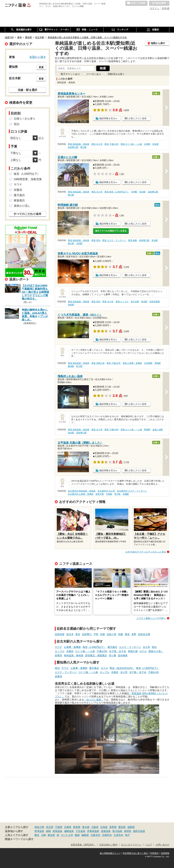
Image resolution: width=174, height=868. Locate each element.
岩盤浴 (58, 655)
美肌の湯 (133, 651)
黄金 (127, 634)
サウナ (58, 647)
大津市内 (118, 835)
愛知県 (122, 827)
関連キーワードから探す (19, 839)
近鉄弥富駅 (155, 302)
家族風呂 (19, 200)
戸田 (96, 634)
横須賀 (51, 835)
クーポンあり (94, 74)
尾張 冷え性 (97, 144)
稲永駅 (71, 433)
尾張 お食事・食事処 (132, 363)
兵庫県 (68, 827)
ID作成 (166, 8)
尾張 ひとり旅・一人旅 (131, 144)
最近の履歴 (159, 3)
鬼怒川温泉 (139, 831)
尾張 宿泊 (96, 240)
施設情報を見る (107, 118)
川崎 (43, 835)
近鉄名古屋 (144, 634)
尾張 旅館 (133, 240)
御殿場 (85, 835)
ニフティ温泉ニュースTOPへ (151, 618)
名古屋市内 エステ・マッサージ (132, 491)
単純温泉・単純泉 (74, 655)
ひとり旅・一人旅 (85, 651)
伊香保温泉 (93, 831)
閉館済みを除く (116, 74)
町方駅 (79, 366)
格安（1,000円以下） (94, 647)
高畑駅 (126, 494)
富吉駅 (156, 144)
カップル (60, 651)
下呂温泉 (80, 831)
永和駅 (147, 144)
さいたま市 (67, 835)
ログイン (155, 8)
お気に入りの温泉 (136, 3)
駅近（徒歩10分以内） (122, 668)
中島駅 (109, 494)
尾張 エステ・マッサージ (114, 240)
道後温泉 (106, 831)
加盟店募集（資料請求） (83, 845)
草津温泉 (39, 831)
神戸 (127, 835)
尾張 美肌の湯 (98, 363)
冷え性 (146, 647)
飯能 (77, 835)
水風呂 (70, 651)
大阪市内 (95, 835)
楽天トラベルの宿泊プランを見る (111, 231)
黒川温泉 (117, 831)
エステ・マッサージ (130, 647)
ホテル (143, 651)
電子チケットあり (70, 74)
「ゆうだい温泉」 (94, 700)
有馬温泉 (57, 831)
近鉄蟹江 (87, 634)
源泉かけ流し (156, 651)
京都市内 (107, 835)
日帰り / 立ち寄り (25, 119)
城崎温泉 (69, 831)
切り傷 (112, 655)
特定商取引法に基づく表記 (135, 853)
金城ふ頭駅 (158, 430)
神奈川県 (39, 827)
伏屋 (102, 634)
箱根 (48, 831)
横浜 (37, 835)
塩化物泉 (123, 655)
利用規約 (154, 853)
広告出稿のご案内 (108, 845)
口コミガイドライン (131, 845)
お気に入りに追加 (137, 118)
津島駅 (158, 363)
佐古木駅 (135, 302)
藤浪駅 (71, 366)
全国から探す (38, 57)
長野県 (113, 827)
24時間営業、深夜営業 (28, 179)
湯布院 (128, 831)
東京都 (86, 827)
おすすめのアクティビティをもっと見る (146, 552)
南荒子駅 (100, 494)
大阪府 (95, 827)
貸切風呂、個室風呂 (96, 655)
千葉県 (59, 827)
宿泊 (154, 647)
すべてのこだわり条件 (27, 214)
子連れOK (102, 651)
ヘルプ (149, 845)
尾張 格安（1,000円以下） (117, 192)
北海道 (104, 827)
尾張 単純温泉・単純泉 (79, 144)
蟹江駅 (84, 147)
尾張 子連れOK (111, 144)
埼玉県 (50, 827)
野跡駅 (147, 430)
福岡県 (131, 827)
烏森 (121, 634)
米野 (134, 634)
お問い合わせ (163, 845)
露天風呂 (112, 647)
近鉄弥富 (60, 634)
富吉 (78, 634)
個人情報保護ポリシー (110, 853)
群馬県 (77, 827)
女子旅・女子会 (118, 651)
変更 (41, 67)
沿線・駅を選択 (27, 90)
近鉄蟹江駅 (73, 147)
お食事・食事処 (72, 647)
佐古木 (70, 634)
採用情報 (165, 853)
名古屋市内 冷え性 (106, 491)
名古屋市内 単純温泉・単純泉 (82, 491)
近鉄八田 (112, 634)
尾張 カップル (122, 302)
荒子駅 (117, 494)
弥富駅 (71, 305)
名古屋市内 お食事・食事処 (81, 494)
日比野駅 (148, 363)
